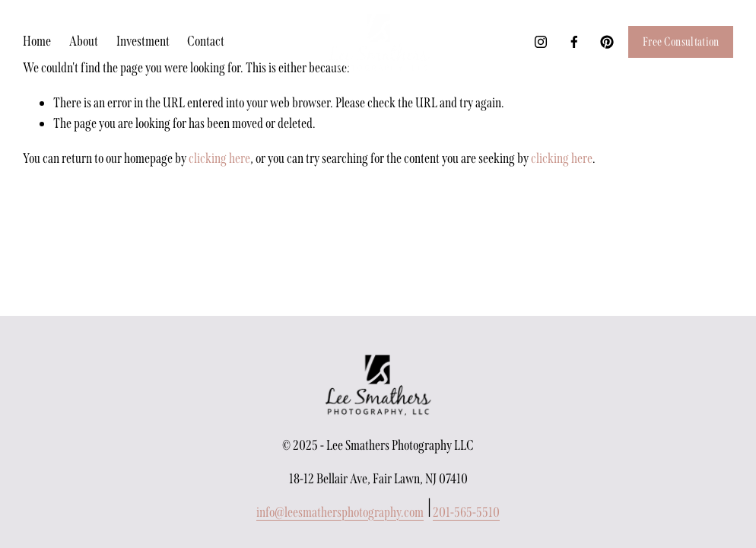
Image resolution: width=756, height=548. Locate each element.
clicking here (219, 158)
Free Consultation (681, 41)
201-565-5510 (466, 512)
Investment (143, 41)
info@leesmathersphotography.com (340, 512)
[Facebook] (574, 42)
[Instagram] (541, 42)
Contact (206, 41)
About (84, 41)
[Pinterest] (607, 42)
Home (37, 41)
